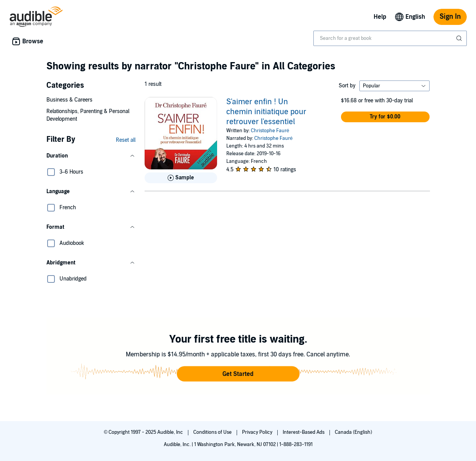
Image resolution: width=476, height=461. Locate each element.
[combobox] (390, 38)
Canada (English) (353, 432)
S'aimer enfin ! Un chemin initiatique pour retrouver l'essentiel (266, 112)
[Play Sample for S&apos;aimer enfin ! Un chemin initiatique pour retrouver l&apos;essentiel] (181, 178)
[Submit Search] (460, 38)
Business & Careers (69, 100)
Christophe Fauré (270, 131)
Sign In (450, 17)
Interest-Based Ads (304, 432)
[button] (91, 156)
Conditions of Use (213, 432)
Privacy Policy (258, 432)
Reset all (126, 140)
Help (380, 17)
